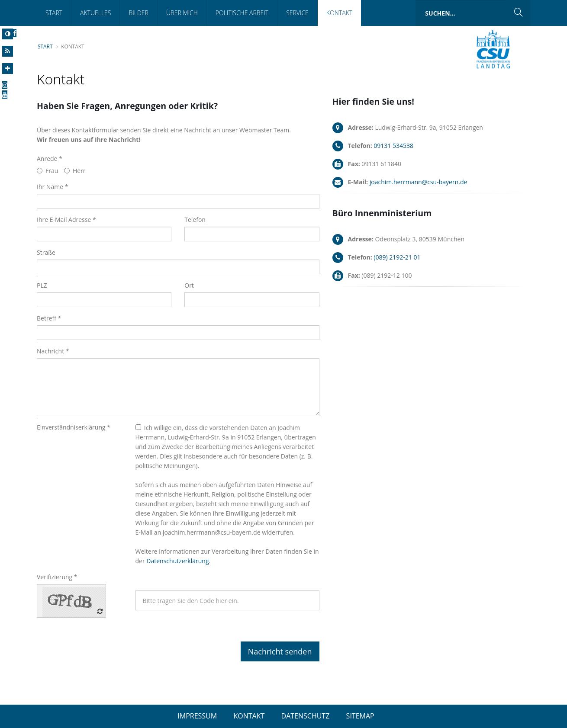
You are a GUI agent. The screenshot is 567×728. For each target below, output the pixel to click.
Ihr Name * (52, 187)
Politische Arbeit (242, 13)
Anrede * (50, 159)
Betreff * (49, 318)
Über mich (182, 13)
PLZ (42, 285)
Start (54, 13)
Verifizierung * (57, 577)
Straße (46, 252)
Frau (47, 171)
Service (297, 13)
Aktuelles (95, 13)
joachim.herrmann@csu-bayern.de (419, 182)
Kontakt (339, 13)
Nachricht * (53, 351)
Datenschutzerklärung (177, 561)
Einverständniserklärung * (74, 427)
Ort (189, 285)
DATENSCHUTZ (306, 716)
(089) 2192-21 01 (397, 257)
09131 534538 (393, 146)
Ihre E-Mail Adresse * (66, 220)
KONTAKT (249, 716)
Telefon (195, 220)
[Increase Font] (8, 69)
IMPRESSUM (197, 716)
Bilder (138, 13)
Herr (75, 171)
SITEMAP (360, 716)
